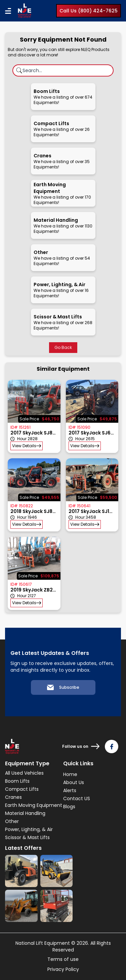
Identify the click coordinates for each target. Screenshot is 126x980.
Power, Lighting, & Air (29, 829)
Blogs (69, 807)
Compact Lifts (22, 789)
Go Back (63, 347)
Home (70, 774)
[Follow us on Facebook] (112, 746)
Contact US (77, 798)
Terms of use (63, 959)
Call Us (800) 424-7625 (89, 11)
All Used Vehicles (24, 773)
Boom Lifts (17, 781)
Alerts (70, 790)
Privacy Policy (63, 969)
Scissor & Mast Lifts (27, 837)
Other (12, 821)
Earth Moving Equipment (34, 805)
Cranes (13, 797)
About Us (74, 782)
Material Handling (25, 813)
